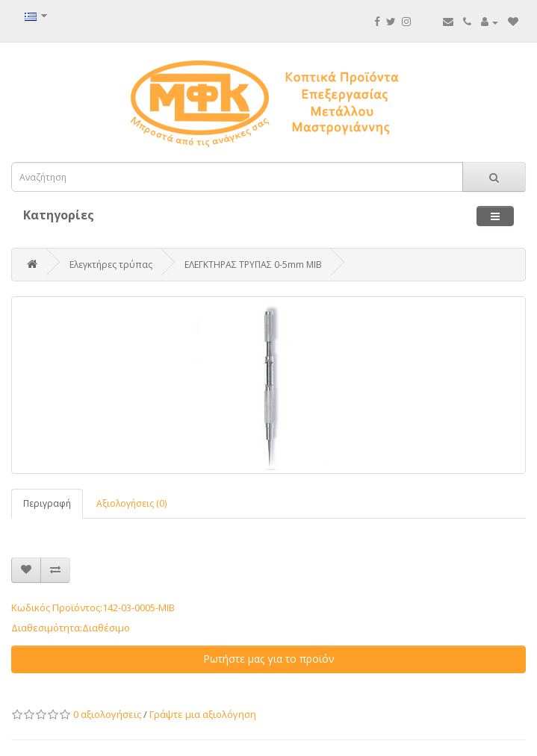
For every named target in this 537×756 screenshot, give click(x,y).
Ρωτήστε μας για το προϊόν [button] (269, 659)
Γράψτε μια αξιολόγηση (203, 714)
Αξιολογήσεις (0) (131, 503)
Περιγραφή (47, 503)
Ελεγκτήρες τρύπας (111, 265)
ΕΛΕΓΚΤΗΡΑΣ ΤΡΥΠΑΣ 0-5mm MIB (253, 265)
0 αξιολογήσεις (107, 714)
